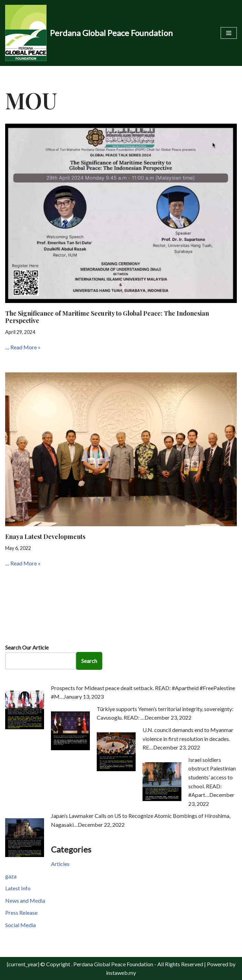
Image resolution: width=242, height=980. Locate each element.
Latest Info (18, 888)
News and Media (25, 900)
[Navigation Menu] (229, 33)
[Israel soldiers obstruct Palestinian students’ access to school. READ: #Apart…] (162, 799)
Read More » (25, 347)
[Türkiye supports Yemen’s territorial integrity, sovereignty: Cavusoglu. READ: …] (70, 748)
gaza (11, 876)
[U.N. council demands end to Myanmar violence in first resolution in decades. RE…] (116, 769)
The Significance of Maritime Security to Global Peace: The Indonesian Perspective (107, 317)
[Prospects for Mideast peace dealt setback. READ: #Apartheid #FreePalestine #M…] (25, 727)
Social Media (20, 925)
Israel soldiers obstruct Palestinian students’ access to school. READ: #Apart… (212, 777)
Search (89, 661)
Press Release (21, 913)
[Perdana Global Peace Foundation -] (89, 33)
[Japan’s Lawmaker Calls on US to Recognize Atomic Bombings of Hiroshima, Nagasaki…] (25, 855)
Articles (60, 864)
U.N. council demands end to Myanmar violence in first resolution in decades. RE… (188, 739)
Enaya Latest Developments (45, 537)
